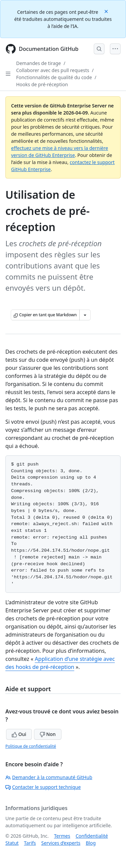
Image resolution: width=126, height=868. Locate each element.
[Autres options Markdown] (85, 315)
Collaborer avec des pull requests (53, 70)
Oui (19, 734)
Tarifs (30, 843)
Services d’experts (61, 843)
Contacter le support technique (43, 787)
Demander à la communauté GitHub (49, 777)
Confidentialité (92, 836)
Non (48, 734)
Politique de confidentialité (31, 746)
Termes (62, 836)
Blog (91, 843)
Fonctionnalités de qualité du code (54, 77)
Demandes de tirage (38, 63)
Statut (12, 843)
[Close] (107, 11)
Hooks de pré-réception (42, 84)
